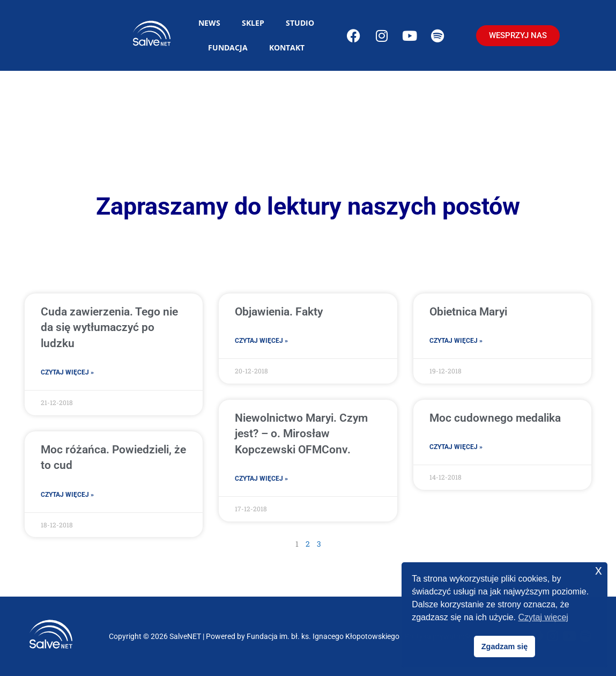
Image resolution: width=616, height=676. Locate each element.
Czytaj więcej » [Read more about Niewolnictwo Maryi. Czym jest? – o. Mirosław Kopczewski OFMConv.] (261, 479)
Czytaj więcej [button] (543, 617)
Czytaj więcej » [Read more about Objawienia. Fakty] (261, 341)
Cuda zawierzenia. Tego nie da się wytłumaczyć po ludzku (109, 328)
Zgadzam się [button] (504, 646)
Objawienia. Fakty (279, 312)
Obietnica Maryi (468, 312)
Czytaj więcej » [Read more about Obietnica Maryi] (456, 341)
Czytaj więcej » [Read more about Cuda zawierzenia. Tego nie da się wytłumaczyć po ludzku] (67, 372)
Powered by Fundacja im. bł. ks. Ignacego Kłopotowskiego (303, 636)
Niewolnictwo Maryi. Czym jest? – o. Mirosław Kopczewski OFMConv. (301, 434)
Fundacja (228, 47)
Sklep (253, 23)
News (209, 23)
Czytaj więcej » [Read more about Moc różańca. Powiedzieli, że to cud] (67, 495)
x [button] (599, 570)
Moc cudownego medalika (495, 418)
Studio (300, 23)
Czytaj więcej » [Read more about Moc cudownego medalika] (456, 447)
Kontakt (287, 47)
